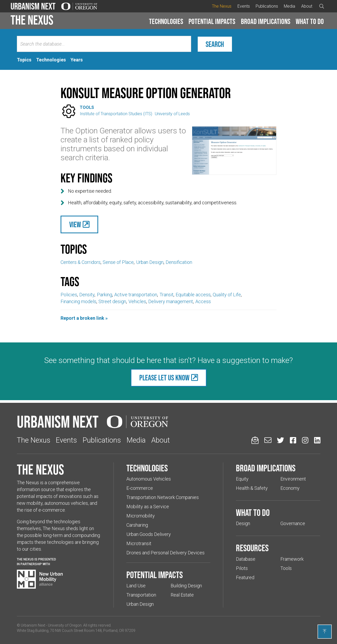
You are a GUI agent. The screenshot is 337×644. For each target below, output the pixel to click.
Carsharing (137, 525)
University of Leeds (172, 114)
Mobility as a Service (148, 507)
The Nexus (222, 6)
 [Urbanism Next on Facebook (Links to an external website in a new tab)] (293, 440)
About (307, 6)
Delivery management (171, 301)
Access (203, 301)
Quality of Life (227, 295)
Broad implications (266, 21)
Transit (167, 295)
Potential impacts (212, 21)
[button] (166, 22)
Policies (69, 295)
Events (244, 6)
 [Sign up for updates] (255, 440)
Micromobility (141, 516)
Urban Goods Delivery (149, 534)
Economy (290, 488)
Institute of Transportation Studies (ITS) (116, 114)
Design (243, 523)
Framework (292, 559)
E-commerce (140, 488)
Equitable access (193, 295)
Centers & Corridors (81, 262)
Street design (112, 301)
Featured (245, 577)
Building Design (186, 586)
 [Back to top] (325, 631)
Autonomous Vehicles (149, 479)
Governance (293, 523)
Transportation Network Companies (163, 497)
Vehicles (137, 301)
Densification (179, 262)
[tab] (24, 60)
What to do (310, 21)
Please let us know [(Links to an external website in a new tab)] (164, 378)
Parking (105, 295)
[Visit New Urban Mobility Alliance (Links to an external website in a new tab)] (40, 579)
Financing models (78, 301)
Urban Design (150, 262)
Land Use (136, 586)
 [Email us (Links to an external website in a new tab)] (268, 440)
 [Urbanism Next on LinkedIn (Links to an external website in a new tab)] (317, 440)
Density (87, 295)
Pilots (242, 568)
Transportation (141, 595)
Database (246, 559)
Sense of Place (118, 262)
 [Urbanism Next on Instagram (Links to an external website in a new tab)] (305, 440)
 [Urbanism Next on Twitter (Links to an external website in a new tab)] (281, 440)
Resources (252, 548)
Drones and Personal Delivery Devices (165, 553)
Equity (242, 479)
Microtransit (139, 543)
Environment (293, 479)
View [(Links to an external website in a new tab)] (75, 224)
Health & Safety (252, 488)
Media (289, 6)
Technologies (166, 21)
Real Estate (182, 595)
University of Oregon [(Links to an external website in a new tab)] (65, 625)
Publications (267, 6)
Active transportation (136, 295)
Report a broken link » (84, 318)
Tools (87, 107)
